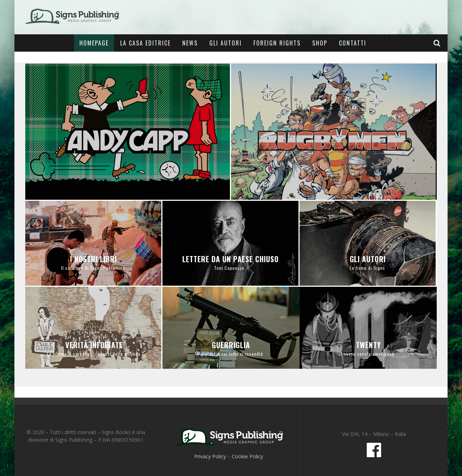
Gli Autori (226, 43)
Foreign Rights (277, 43)
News (190, 43)
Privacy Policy (210, 456)
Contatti (353, 43)
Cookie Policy (247, 456)
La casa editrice (145, 43)
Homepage (94, 43)
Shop (320, 43)
